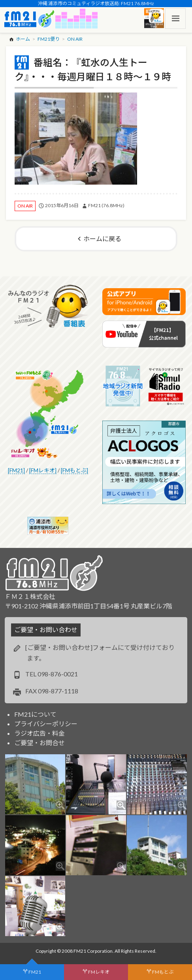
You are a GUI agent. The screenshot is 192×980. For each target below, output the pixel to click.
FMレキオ (99, 972)
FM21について (35, 714)
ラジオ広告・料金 (40, 733)
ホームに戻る (102, 239)
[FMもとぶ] (74, 470)
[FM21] (16, 470)
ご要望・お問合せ (40, 743)
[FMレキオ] (43, 470)
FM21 (35, 972)
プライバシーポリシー (46, 724)
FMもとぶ (163, 972)
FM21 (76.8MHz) (106, 205)
